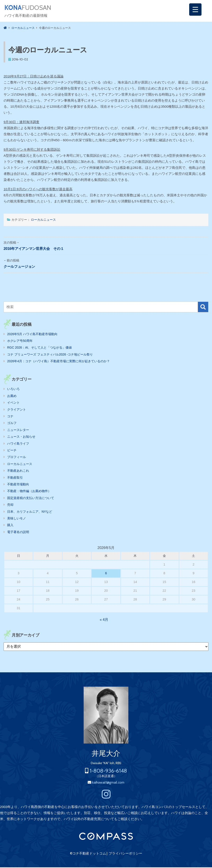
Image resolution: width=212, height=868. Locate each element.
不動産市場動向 (18, 485)
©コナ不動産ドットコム (88, 854)
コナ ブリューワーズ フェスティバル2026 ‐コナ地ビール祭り (50, 355)
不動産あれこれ (18, 471)
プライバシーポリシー (125, 854)
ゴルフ (12, 424)
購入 (10, 526)
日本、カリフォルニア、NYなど (30, 512)
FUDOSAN (31, 8)
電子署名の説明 (18, 533)
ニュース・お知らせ (21, 437)
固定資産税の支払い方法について (31, 499)
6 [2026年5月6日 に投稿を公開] (106, 574)
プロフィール (17, 458)
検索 (203, 308)
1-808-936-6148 (108, 771)
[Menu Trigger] (195, 10)
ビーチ (12, 451)
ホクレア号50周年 (20, 341)
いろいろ (13, 390)
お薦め (12, 396)
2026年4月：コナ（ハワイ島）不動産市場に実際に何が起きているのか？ (58, 362)
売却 (10, 505)
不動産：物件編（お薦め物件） (29, 492)
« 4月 (104, 620)
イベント (13, 403)
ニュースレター (18, 431)
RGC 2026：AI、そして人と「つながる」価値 (39, 348)
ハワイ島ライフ (18, 444)
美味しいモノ (17, 519)
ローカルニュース (43, 220)
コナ (10, 417)
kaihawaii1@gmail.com (108, 783)
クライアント (17, 410)
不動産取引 (15, 478)
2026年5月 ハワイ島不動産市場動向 (32, 335)
